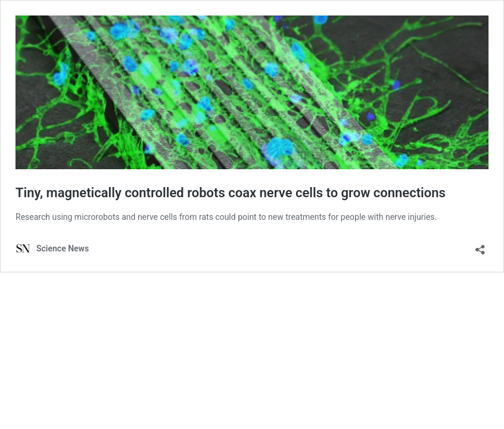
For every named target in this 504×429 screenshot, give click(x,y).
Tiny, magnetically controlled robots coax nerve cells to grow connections (231, 193)
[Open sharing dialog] (480, 246)
